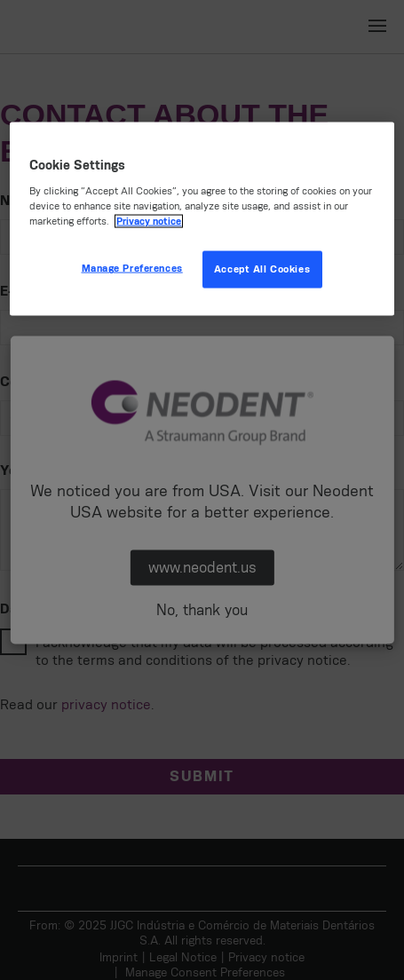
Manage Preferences (132, 269)
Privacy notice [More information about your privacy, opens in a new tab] (149, 221)
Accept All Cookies (262, 269)
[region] (202, 219)
